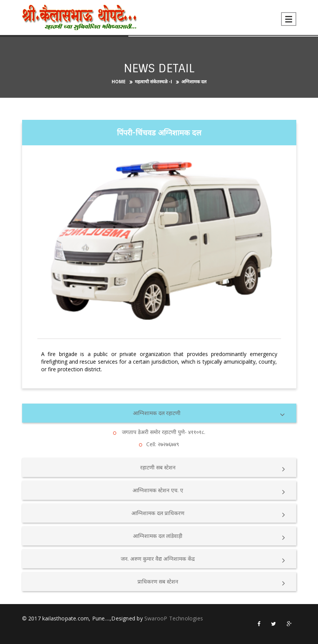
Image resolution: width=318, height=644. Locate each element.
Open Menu (289, 19)
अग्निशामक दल (194, 82)
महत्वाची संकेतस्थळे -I (153, 82)
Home (119, 82)
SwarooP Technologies (174, 618)
